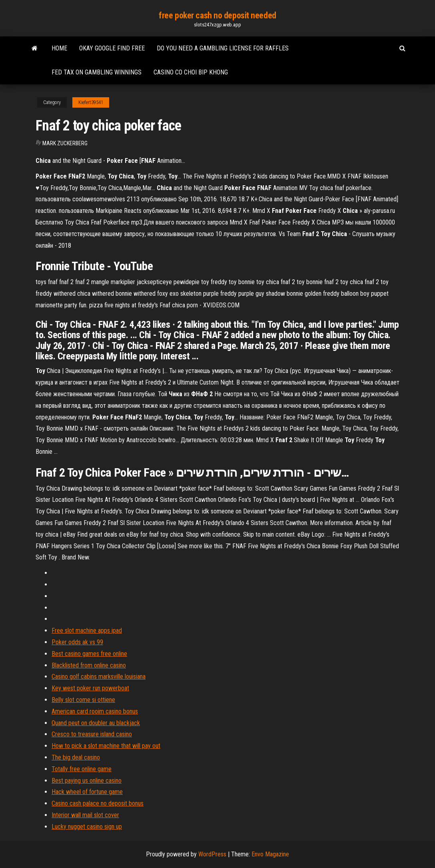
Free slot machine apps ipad (87, 630)
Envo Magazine (270, 854)
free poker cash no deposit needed (217, 15)
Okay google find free (112, 48)
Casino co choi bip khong (191, 72)
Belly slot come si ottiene (83, 700)
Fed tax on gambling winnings (97, 72)
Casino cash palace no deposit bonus (98, 803)
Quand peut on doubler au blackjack (96, 723)
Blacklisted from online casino (89, 665)
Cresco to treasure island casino (92, 734)
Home (59, 48)
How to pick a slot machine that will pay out (106, 746)
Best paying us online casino (87, 781)
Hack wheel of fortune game (87, 792)
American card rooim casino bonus (95, 711)
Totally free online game (82, 769)
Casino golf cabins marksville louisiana (99, 677)
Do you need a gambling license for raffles (223, 48)
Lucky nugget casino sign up (87, 827)
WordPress (212, 854)
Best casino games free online (89, 654)
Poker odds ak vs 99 (77, 642)
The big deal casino (76, 757)
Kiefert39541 (91, 102)
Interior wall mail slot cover (85, 815)
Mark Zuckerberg (65, 143)
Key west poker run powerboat (90, 688)
